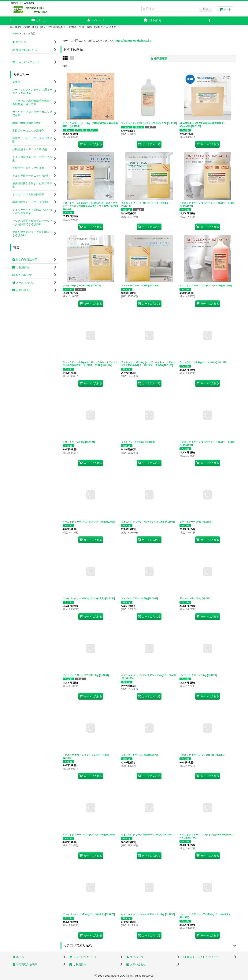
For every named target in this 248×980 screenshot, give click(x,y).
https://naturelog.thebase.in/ (133, 41)
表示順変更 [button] (159, 59)
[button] (209, 21)
